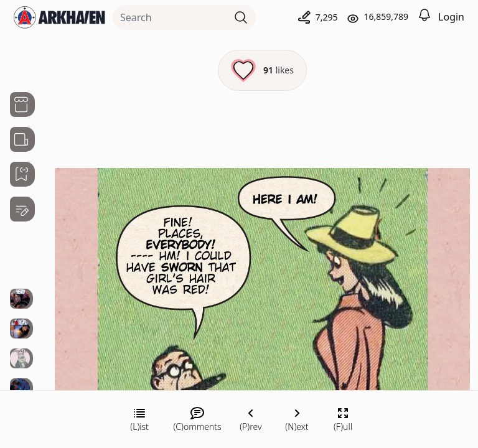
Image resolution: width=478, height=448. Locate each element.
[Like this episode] (262, 70)
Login (451, 17)
